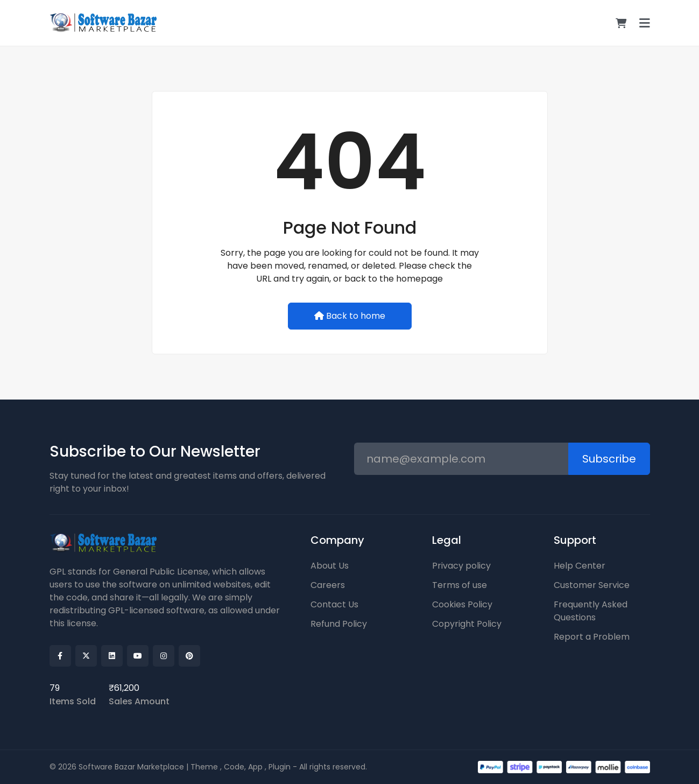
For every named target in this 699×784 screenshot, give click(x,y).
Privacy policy (461, 566)
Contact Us (334, 604)
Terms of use (460, 585)
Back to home (350, 316)
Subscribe (609, 459)
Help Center (580, 566)
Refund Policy (339, 624)
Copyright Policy (467, 624)
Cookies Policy (462, 604)
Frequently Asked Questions (591, 611)
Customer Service (592, 585)
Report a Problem (592, 637)
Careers (328, 585)
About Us (330, 566)
